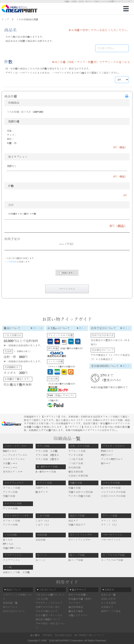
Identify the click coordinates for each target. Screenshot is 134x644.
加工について (10, 607)
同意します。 (67, 273)
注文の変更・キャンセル (49, 615)
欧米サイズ (42, 492)
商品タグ (73, 521)
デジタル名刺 (76, 455)
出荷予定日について (14, 611)
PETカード (107, 455)
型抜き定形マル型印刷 (81, 492)
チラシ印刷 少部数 (47, 451)
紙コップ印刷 (76, 560)
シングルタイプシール (15, 455)
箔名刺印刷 (75, 468)
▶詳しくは (37, 328)
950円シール (10, 451)
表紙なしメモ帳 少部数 (16, 572)
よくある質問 (108, 603)
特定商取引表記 (63, 635)
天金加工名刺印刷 (78, 476)
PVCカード (107, 451)
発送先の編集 (76, 611)
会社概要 (35, 635)
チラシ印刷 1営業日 (47, 459)
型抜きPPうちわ (12, 548)
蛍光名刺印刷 (76, 472)
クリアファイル (12, 560)
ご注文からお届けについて (50, 595)
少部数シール (10, 463)
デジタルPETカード (112, 459)
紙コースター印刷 (111, 488)
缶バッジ (40, 560)
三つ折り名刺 (76, 463)
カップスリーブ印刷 (112, 560)
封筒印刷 (40, 540)
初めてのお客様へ (78, 595)
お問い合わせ (108, 599)
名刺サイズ (42, 488)
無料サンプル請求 (111, 611)
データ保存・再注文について (50, 626)
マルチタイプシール (14, 459)
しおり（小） (43, 521)
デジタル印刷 (10, 492)
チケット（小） (110, 521)
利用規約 (47, 635)
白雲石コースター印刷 (113, 496)
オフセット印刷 (12, 488)
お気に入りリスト (78, 615)
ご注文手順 (42, 599)
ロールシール (10, 468)
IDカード (106, 463)
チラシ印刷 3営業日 (47, 455)
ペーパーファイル (111, 540)
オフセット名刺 (77, 451)
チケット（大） (110, 525)
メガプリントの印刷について (18, 597)
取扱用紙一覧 (10, 603)
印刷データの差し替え (48, 607)
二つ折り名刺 (76, 459)
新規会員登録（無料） (81, 599)
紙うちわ (8, 540)
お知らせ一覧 (108, 595)
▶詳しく (81, 328)
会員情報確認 (76, 607)
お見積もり (107, 607)
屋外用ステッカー (13, 472)
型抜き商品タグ (77, 525)
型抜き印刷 (9, 496)
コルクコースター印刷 (113, 492)
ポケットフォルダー (79, 540)
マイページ (75, 603)
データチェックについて (49, 603)
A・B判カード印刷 (46, 472)
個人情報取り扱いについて (89, 635)
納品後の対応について (48, 619)
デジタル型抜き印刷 (79, 496)
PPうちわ (8, 544)
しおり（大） (43, 525)
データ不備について (47, 611)
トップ (5, 19)
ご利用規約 (12, 262)
